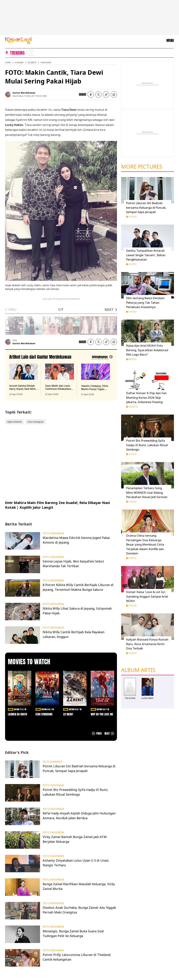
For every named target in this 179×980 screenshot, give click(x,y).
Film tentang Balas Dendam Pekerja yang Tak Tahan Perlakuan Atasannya (145, 302)
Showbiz (19, 62)
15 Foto (132, 407)
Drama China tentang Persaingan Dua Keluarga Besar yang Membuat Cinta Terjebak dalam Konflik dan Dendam (145, 544)
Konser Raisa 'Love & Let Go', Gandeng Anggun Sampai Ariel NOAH (147, 596)
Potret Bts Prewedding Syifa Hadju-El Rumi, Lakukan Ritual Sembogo (147, 445)
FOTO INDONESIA (53, 533)
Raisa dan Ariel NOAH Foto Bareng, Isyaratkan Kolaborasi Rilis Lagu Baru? (147, 350)
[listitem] (31, 53)
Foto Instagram (36, 422)
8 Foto (131, 359)
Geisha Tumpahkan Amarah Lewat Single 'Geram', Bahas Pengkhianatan (146, 255)
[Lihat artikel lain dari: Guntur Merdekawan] (102, 357)
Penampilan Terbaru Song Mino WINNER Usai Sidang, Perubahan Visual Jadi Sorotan (147, 492)
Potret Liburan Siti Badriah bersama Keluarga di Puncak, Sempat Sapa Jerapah (146, 207)
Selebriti (32, 62)
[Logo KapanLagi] (18, 40)
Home (8, 62)
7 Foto (131, 217)
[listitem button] (106, 94)
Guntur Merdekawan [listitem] (24, 93)
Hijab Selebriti (14, 422)
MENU (170, 41)
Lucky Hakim (147, 698)
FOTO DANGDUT (53, 762)
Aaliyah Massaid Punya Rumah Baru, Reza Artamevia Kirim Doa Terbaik (147, 644)
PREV (12, 310)
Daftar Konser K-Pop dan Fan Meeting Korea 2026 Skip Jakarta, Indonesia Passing (146, 397)
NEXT (109, 310)
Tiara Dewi (46, 62)
